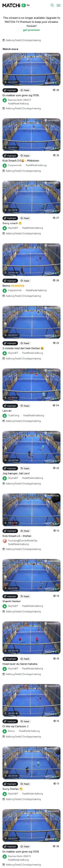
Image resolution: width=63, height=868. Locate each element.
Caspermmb (15, 165)
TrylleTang (14, 415)
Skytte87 (13, 228)
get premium (31, 30)
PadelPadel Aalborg (18, 104)
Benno (11, 731)
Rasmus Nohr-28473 (19, 100)
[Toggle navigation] (58, 5)
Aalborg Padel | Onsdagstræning (23, 40)
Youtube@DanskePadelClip (23, 541)
